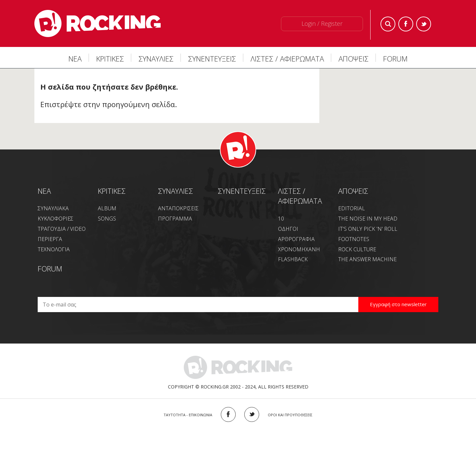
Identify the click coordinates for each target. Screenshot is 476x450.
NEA (44, 191)
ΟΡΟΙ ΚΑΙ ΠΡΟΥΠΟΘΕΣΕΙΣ (290, 415)
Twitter (424, 24)
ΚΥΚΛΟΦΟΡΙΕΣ (56, 219)
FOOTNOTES (354, 239)
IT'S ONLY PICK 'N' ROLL (368, 229)
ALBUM (107, 208)
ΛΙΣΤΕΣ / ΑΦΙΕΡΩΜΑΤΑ (287, 59)
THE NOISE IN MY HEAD (368, 219)
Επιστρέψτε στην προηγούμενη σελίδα (108, 104)
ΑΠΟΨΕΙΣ (354, 59)
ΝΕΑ (75, 59)
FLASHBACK (293, 259)
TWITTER (252, 414)
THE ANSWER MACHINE (367, 259)
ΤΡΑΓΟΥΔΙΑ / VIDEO (62, 229)
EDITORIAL (352, 208)
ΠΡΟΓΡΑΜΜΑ (175, 219)
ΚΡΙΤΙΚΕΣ (110, 59)
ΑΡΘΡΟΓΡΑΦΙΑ (296, 239)
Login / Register (322, 23)
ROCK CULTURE (357, 249)
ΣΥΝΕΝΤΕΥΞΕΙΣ (212, 59)
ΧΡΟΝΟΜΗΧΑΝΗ (299, 249)
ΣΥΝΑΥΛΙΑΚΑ (53, 208)
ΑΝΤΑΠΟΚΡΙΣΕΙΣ (178, 208)
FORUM (395, 59)
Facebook (406, 24)
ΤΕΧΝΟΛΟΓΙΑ (54, 249)
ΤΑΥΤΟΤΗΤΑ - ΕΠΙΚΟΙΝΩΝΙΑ (188, 415)
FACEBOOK (228, 414)
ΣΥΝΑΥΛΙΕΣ (156, 59)
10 (281, 219)
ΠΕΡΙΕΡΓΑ (50, 239)
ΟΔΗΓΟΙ (288, 229)
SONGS (107, 219)
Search (388, 24)
